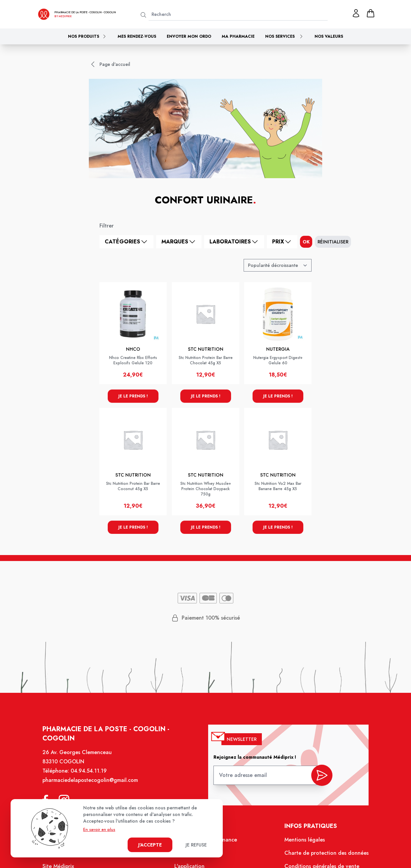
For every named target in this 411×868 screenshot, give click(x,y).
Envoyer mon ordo (189, 36)
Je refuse (196, 845)
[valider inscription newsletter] (321, 776)
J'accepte (150, 845)
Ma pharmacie (238, 36)
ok (306, 242)
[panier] (371, 13)
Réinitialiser (333, 242)
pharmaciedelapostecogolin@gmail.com (91, 781)
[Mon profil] (356, 13)
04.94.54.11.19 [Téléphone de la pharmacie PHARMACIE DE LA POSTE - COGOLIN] (89, 771)
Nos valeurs (329, 36)
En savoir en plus (99, 830)
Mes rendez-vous (137, 36)
